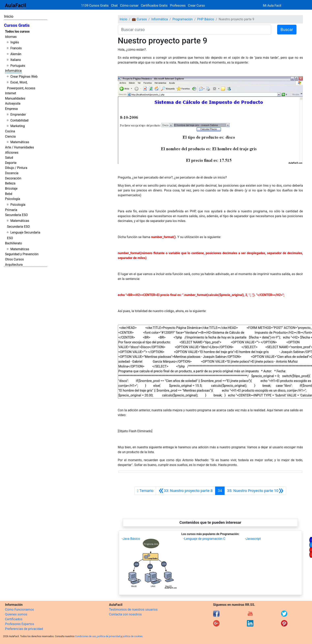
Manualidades (15, 98)
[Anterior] (186, 491)
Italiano (16, 60)
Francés (16, 48)
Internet (11, 93)
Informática (13, 71)
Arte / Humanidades (20, 147)
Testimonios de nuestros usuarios (133, 610)
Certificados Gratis (154, 6)
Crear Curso (196, 6)
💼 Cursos (139, 19)
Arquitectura (14, 265)
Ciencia (10, 136)
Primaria (11, 210)
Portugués (18, 66)
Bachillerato (13, 243)
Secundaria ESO (16, 215)
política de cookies (133, 636)
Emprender (18, 115)
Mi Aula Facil (272, 6)
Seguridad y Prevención (22, 254)
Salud (9, 158)
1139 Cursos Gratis (95, 6)
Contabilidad (19, 120)
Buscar (287, 30)
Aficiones (12, 153)
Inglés (15, 42)
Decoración (13, 178)
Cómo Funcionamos (19, 610)
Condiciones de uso (86, 636)
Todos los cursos (17, 31)
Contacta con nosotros (125, 614)
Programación (182, 19)
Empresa (11, 109)
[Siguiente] (255, 491)
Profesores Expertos (20, 624)
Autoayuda (13, 103)
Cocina (10, 131)
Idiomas (11, 37)
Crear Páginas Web (24, 77)
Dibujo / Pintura (16, 168)
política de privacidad (109, 636)
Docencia (12, 173)
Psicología (12, 199)
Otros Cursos (14, 259)
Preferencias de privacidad (24, 629)
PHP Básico (206, 19)
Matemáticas (20, 142)
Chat (114, 6)
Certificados (14, 619)
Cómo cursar (129, 6)
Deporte (11, 163)
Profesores (178, 6)
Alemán (16, 54)
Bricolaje (11, 189)
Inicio (9, 16)
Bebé (9, 194)
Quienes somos (16, 614)
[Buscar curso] (194, 30)
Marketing (17, 126)
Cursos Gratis (17, 25)
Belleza (10, 183)
